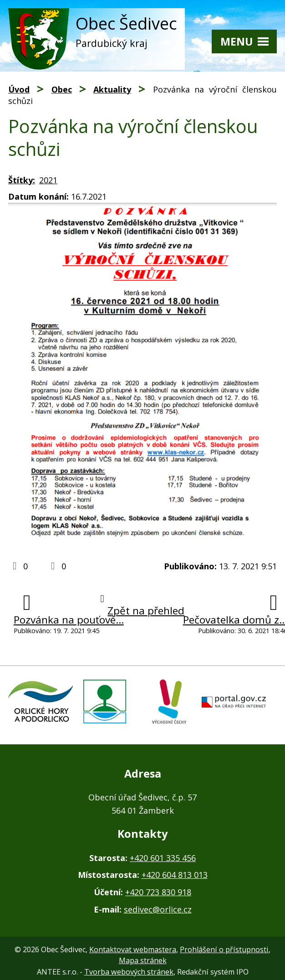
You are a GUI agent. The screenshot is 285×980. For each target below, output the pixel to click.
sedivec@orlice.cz (158, 909)
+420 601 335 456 (163, 858)
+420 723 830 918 (158, 892)
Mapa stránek (143, 960)
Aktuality (112, 89)
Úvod (19, 89)
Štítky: (22, 180)
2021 (48, 180)
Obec (62, 89)
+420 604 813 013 (175, 875)
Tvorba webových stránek (129, 972)
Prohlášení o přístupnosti (224, 949)
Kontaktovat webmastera (133, 949)
